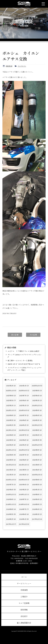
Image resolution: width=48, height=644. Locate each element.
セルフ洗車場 (24, 603)
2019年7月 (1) (24, 499)
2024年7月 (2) (24, 415)
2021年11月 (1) (24, 465)
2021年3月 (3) (11, 475)
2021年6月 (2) (11, 470)
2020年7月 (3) (11, 484)
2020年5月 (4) (37, 484)
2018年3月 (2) (37, 514)
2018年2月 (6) (11, 519)
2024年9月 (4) (37, 410)
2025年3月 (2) (37, 400)
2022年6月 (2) (37, 455)
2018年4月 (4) (24, 514)
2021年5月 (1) (24, 470)
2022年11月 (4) (11, 450)
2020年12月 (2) (37, 475)
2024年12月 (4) (37, 405)
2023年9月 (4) (37, 430)
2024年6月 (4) (37, 415)
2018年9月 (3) (37, 504)
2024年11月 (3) (11, 410)
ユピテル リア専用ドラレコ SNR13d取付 (23, 351)
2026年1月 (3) (24, 386)
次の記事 (33, 335)
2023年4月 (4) (24, 440)
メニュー (43, 4)
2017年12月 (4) (37, 519)
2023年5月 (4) (11, 440)
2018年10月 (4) (24, 504)
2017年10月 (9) (24, 524)
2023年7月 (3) (24, 435)
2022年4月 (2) (24, 460)
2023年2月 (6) (11, 445)
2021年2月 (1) (24, 475)
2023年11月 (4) (11, 430)
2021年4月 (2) (37, 470)
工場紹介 (24, 597)
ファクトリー (22, 66)
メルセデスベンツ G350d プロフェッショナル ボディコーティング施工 (24, 369)
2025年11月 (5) (11, 390)
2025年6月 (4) (37, 395)
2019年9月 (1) (37, 494)
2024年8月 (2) (11, 415)
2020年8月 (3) (37, 480)
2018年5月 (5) (11, 514)
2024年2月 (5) (11, 425)
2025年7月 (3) (24, 395)
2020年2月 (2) (24, 489)
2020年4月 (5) (11, 489)
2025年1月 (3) (24, 405)
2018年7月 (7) (24, 509)
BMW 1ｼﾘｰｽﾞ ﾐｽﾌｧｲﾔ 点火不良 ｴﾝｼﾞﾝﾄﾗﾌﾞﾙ (24, 364)
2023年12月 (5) (37, 425)
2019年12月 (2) (11, 494)
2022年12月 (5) (37, 445)
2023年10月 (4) (24, 430)
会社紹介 (24, 616)
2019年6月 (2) (37, 499)
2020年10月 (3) (24, 480)
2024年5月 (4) (11, 420)
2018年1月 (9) (24, 519)
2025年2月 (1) (11, 405)
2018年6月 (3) (37, 509)
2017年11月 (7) (11, 524)
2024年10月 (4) (24, 410)
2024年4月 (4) (24, 420)
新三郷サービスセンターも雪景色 (20, 361)
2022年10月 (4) (24, 450)
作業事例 (24, 590)
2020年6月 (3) (24, 484)
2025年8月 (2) (11, 395)
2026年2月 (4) (11, 386)
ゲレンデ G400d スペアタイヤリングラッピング (24, 356)
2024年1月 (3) (24, 425)
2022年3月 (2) (37, 460)
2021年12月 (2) (11, 465)
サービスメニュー (24, 583)
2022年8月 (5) (11, 455)
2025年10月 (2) (24, 390)
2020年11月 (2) (11, 480)
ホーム (24, 577)
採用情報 (24, 610)
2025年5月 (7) (11, 400)
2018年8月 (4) (11, 509)
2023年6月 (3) (37, 435)
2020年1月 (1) (37, 489)
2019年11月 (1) (24, 494)
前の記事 (15, 335)
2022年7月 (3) (24, 455)
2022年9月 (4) (37, 450)
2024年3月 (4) (37, 420)
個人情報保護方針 (24, 623)
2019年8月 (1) (11, 499)
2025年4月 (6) (24, 400)
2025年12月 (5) (37, 386)
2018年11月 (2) (11, 504)
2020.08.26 (9, 66)
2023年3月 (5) (37, 440)
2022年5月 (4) (11, 460)
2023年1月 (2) (24, 445)
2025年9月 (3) (37, 390)
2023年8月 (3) (11, 435)
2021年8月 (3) (37, 465)
